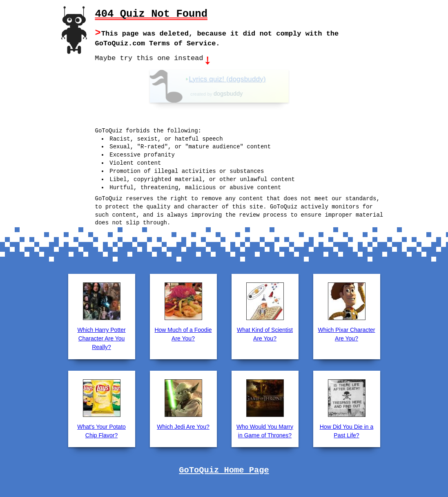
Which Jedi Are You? (183, 426)
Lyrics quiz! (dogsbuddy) (243, 78)
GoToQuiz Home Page (224, 470)
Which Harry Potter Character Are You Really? (101, 338)
